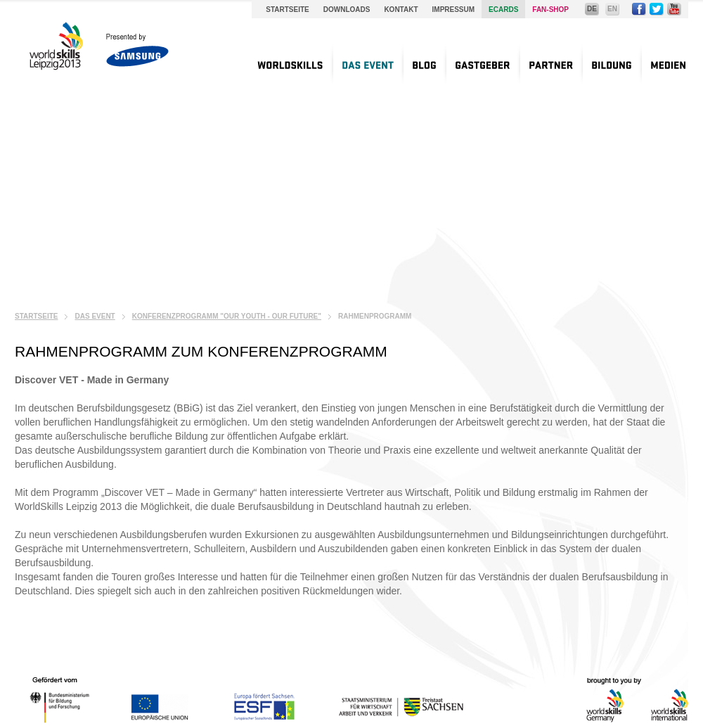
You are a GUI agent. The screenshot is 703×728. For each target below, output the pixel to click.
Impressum (454, 9)
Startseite (287, 9)
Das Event (95, 316)
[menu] (465, 63)
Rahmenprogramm (375, 316)
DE (592, 9)
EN (612, 9)
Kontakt (401, 9)
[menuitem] (290, 63)
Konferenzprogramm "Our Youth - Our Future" (227, 316)
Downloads (347, 9)
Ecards (503, 9)
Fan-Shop (550, 9)
